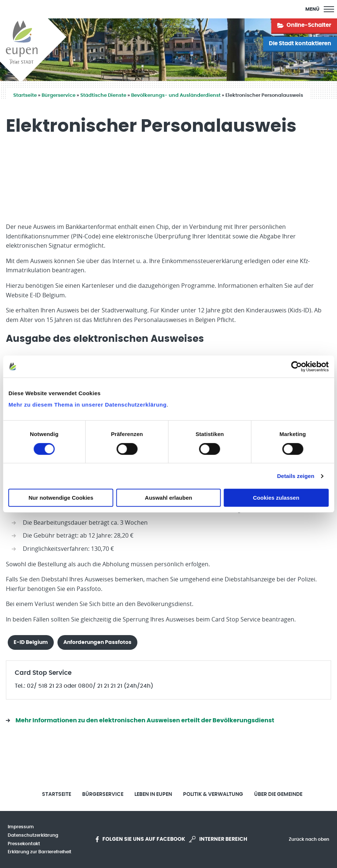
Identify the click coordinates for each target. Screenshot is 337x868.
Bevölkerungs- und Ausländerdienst (176, 95)
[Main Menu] (320, 9)
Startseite (25, 95)
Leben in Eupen (153, 794)
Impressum (21, 827)
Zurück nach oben (309, 839)
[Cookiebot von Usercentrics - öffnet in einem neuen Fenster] (296, 366)
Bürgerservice (59, 95)
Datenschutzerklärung (33, 835)
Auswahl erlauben (168, 498)
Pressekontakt (24, 844)
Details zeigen (296, 476)
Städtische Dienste (103, 95)
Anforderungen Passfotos (97, 642)
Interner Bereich (218, 839)
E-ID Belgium (31, 642)
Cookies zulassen (276, 498)
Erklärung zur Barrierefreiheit (40, 852)
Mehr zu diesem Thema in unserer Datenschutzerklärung (87, 405)
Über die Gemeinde (278, 794)
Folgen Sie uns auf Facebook (141, 839)
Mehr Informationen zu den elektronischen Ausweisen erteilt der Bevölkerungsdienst (145, 720)
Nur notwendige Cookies (61, 498)
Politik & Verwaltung (213, 794)
